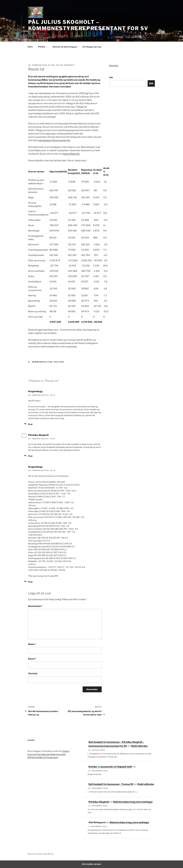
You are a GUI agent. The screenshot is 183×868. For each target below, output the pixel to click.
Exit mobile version (91, 864)
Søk (111, 77)
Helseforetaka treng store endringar (133, 802)
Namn (32, 644)
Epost (32, 659)
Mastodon (114, 65)
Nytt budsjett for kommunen (116, 767)
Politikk (43, 47)
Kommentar (35, 606)
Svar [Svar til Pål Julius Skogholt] (30, 456)
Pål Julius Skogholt (63, 65)
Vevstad (33, 673)
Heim (30, 47)
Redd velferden (139, 746)
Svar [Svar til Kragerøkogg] (30, 424)
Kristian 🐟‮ (94, 767)
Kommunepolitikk (42, 362)
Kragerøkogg (35, 391)
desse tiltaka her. (71, 154)
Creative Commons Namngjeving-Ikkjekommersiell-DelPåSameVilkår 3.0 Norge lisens (48, 754)
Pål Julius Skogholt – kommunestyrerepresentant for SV (88, 25)
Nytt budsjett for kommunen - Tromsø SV (111, 784)
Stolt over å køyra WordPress (40, 854)
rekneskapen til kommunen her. (54, 140)
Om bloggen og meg (92, 47)
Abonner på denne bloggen (65, 47)
